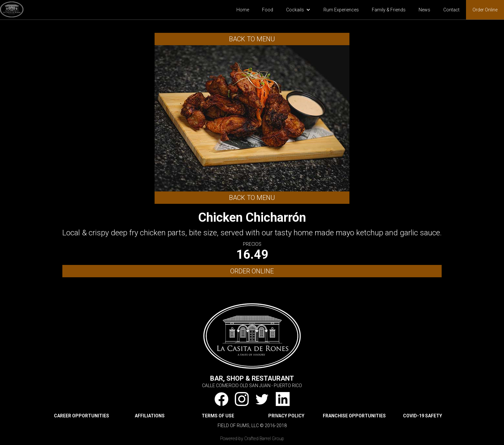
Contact (451, 10)
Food (268, 10)
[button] (298, 10)
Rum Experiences (341, 10)
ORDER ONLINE (252, 271)
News (424, 10)
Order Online (485, 10)
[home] (12, 9)
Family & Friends (389, 10)
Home (243, 10)
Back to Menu (252, 39)
